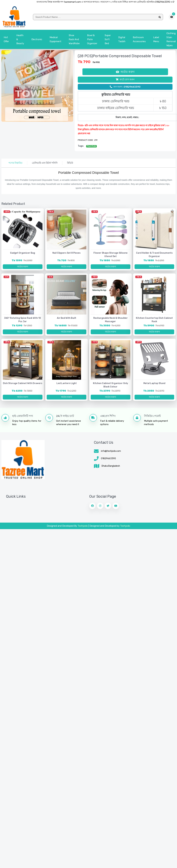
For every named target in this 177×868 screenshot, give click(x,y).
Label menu (156, 40)
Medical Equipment (55, 40)
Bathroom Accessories (139, 40)
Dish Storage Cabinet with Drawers (23, 386)
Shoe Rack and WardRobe (74, 40)
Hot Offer (6, 40)
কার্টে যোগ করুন (125, 81)
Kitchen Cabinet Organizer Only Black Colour (111, 388)
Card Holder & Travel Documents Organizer (154, 256)
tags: (81, 147)
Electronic (37, 40)
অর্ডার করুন (125, 73)
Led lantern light (67, 386)
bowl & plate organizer (92, 40)
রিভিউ (70, 164)
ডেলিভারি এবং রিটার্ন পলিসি (45, 164)
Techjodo (83, 529)
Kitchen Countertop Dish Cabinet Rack (154, 322)
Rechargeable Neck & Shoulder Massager (110, 322)
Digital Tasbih (122, 40)
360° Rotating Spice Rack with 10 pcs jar (23, 322)
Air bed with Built (67, 320)
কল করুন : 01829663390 (125, 88)
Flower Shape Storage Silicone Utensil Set (110, 256)
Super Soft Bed (108, 40)
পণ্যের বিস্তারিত (15, 164)
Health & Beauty (20, 40)
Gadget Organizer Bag (23, 254)
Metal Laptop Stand (154, 386)
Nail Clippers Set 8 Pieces (66, 254)
